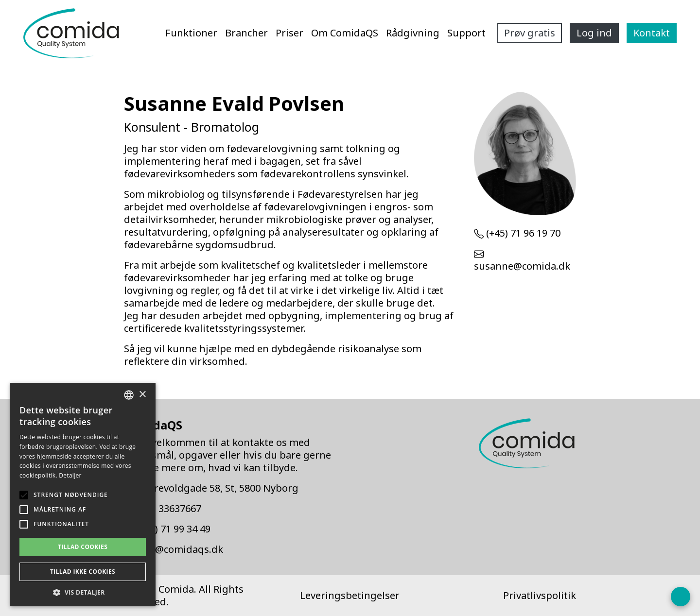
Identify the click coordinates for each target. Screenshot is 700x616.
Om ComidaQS (345, 33)
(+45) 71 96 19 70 (523, 233)
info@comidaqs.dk (180, 549)
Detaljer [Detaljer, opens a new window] (70, 475)
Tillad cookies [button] (83, 547)
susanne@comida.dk (522, 266)
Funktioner (191, 33)
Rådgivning (413, 33)
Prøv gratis (530, 33)
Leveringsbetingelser (350, 595)
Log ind (594, 33)
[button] (83, 592)
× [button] (142, 395)
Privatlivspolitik (540, 595)
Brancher (246, 33)
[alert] (83, 495)
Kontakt (652, 33)
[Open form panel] (681, 597)
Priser (289, 33)
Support (466, 33)
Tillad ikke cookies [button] (83, 572)
